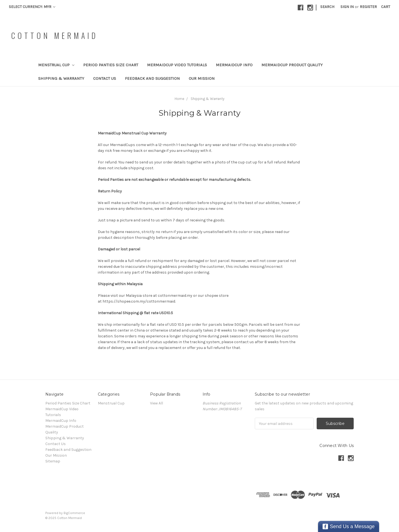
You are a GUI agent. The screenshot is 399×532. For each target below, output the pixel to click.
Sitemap (53, 461)
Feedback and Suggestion (152, 78)
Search (327, 7)
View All (157, 403)
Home (179, 99)
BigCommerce (74, 513)
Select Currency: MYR (32, 7)
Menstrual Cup (56, 65)
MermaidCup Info (234, 65)
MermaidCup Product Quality (292, 65)
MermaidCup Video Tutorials (177, 65)
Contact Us (105, 78)
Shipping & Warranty (61, 78)
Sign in (347, 7)
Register (368, 7)
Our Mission (202, 78)
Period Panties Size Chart (111, 65)
